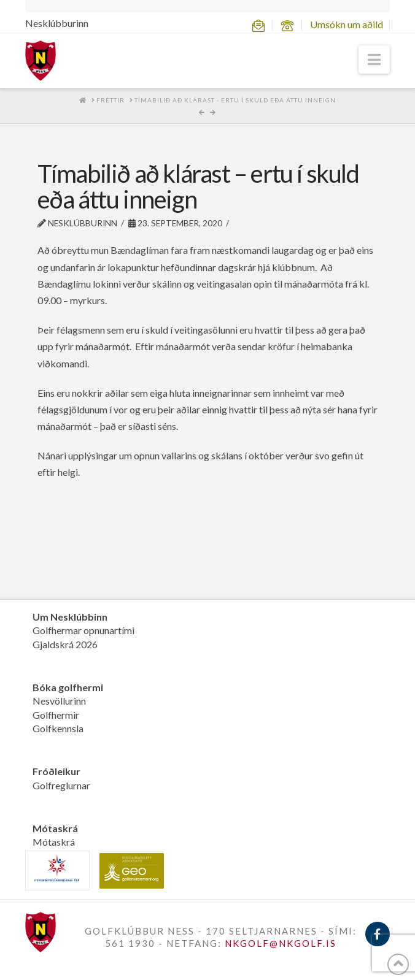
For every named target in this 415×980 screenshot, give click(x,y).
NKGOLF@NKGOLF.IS (281, 943)
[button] (374, 59)
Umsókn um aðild (347, 24)
